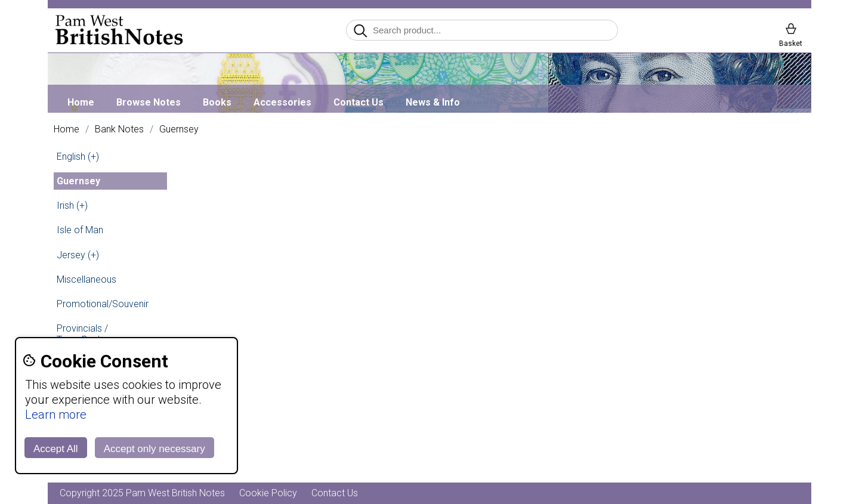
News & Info (433, 102)
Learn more (56, 415)
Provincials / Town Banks (82, 334)
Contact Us (359, 102)
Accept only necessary (155, 449)
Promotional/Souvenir (103, 304)
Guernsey (179, 129)
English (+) (78, 157)
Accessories (282, 102)
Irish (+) (72, 205)
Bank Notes (119, 129)
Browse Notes (149, 102)
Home (81, 102)
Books (217, 102)
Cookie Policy (268, 493)
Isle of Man (80, 230)
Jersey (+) (78, 255)
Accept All (56, 449)
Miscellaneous (86, 279)
